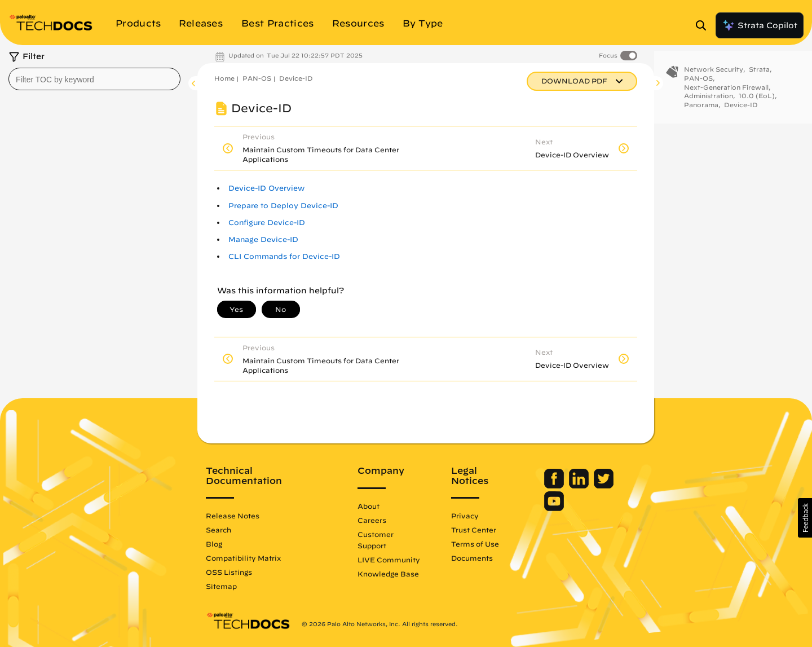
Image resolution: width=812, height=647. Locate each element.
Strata (759, 78)
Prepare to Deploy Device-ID (283, 206)
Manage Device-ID (263, 239)
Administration (709, 104)
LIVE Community (389, 560)
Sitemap (221, 586)
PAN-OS (257, 78)
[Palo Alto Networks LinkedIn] (580, 486)
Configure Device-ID (267, 223)
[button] (805, 518)
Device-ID (296, 78)
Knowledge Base (388, 574)
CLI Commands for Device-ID (284, 256)
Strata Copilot (760, 25)
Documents (472, 558)
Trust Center (474, 530)
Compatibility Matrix (243, 558)
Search (219, 530)
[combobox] (94, 79)
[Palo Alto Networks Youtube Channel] (554, 508)
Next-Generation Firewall (726, 95)
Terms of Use (475, 544)
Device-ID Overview (266, 188)
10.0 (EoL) (757, 104)
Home (224, 78)
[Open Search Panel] (704, 25)
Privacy (465, 516)
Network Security (714, 78)
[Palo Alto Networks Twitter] (604, 486)
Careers (372, 520)
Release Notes (233, 516)
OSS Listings (229, 572)
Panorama (701, 113)
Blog (214, 544)
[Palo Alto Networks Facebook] (555, 486)
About (369, 506)
